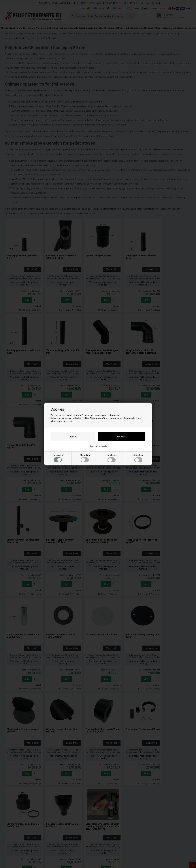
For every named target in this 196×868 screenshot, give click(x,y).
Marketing (85, 458)
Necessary (58, 458)
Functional (112, 458)
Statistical (138, 458)
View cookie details (98, 446)
